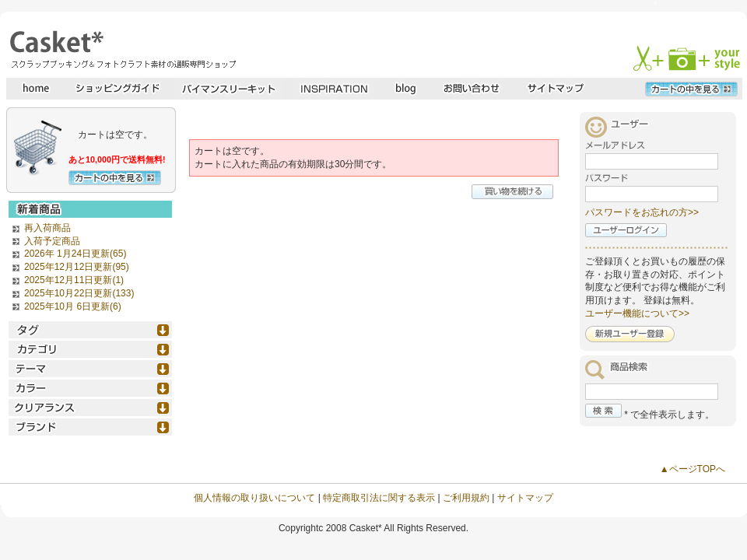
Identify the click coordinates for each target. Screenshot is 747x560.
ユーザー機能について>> (637, 313)
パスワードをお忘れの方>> (642, 212)
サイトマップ (525, 498)
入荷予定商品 (52, 241)
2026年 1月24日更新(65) (75, 254)
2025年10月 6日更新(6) (73, 306)
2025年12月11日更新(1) (74, 280)
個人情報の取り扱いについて (254, 498)
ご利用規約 (466, 498)
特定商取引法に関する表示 (379, 498)
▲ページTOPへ (693, 469)
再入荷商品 (47, 228)
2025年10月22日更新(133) (79, 293)
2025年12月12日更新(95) (77, 267)
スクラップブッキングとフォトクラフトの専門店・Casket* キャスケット (121, 49)
